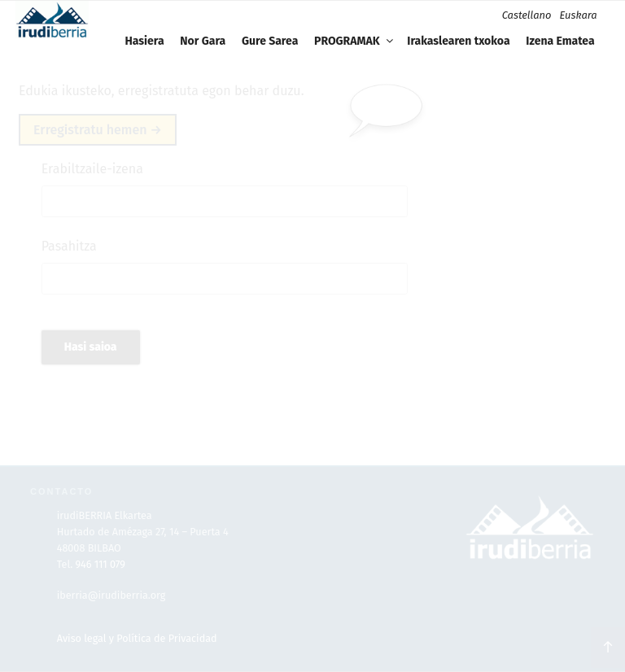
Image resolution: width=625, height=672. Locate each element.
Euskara (578, 15)
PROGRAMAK (355, 41)
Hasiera (144, 41)
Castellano (527, 15)
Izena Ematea (560, 41)
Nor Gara (203, 41)
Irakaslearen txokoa (458, 41)
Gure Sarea (270, 41)
